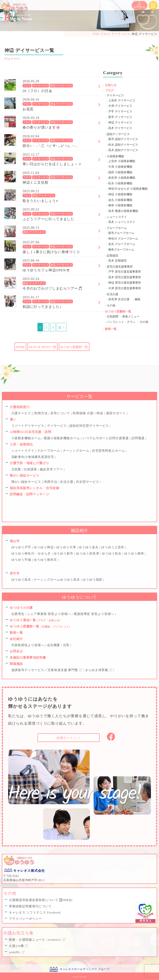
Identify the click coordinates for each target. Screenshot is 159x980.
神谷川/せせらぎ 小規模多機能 (128, 189)
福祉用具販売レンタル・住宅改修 (34, 488)
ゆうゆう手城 (22, 560)
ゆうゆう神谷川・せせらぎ (32, 553)
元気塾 (17, 469)
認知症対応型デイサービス (90, 426)
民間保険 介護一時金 (88, 413)
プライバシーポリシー (25, 919)
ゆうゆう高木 (22, 580)
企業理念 (18, 614)
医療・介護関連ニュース (37, 940)
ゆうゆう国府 (93, 580)
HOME (20, 347)
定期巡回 (112, 256)
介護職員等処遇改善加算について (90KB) (41, 900)
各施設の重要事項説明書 (28, 658)
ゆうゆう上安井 (113, 547)
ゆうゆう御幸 (135, 553)
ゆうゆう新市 (64, 553)
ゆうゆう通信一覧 (35, 620)
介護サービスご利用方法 (30, 413)
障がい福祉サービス (25, 476)
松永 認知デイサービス (123, 145)
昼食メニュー (131, 317)
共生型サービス (88, 482)
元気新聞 (112, 317)
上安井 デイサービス (122, 100)
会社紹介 (16, 639)
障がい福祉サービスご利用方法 (35, 482)
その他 (111, 306)
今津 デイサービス (120, 106)
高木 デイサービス (120, 128)
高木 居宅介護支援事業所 (125, 277)
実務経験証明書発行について (30, 906)
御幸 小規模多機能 (120, 205)
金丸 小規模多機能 (120, 200)
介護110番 (19, 946)
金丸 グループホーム (122, 244)
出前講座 (31, 469)
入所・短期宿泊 (21, 444)
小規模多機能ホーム (27, 438)
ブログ (27, 86)
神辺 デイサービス (61, 86)
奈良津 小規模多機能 (122, 178)
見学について (61, 413)
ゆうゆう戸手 (22, 547)
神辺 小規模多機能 (120, 194)
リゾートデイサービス (28, 426)
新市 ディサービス (120, 117)
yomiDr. (17, 952)
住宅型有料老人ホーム (109, 451)
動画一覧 (111, 329)
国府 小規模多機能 (120, 172)
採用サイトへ (69, 738)
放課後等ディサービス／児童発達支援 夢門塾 (47, 670)
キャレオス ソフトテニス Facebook (35, 912)
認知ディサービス (118, 134)
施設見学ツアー (52, 469)
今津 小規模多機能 (120, 167)
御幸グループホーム (121, 250)
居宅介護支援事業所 (120, 267)
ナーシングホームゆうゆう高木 (57, 580)
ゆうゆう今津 (67, 547)
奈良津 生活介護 (119, 299)
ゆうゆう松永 (112, 553)
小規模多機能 (115, 156)
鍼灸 (138, 299)
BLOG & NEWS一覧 (43, 347)
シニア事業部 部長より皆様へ (49, 614)
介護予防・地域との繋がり (30, 463)
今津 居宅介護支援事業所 (125, 288)
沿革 (67, 645)
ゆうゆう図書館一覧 (74, 347)
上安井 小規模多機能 (122, 161)
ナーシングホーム (77, 451)
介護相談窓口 (20, 407)
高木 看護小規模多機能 (123, 211)
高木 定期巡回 (117, 261)
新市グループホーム (121, 233)
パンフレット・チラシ (121, 322)
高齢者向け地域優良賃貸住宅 (33, 457)
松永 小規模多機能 (120, 183)
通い (13, 419)
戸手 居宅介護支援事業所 (125, 272)
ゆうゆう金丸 (89, 547)
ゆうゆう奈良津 (88, 553)
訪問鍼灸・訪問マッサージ (30, 494)
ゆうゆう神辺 (44, 547)
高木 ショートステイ (122, 222)
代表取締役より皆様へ (28, 645)
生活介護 (112, 294)
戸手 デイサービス (120, 111)
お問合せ (140, 5)
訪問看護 (139, 438)
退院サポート (116, 413)
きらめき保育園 (99, 670)
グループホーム (117, 228)
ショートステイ (117, 217)
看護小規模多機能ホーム (62, 438)
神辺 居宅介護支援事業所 (125, 283)
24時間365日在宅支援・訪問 (31, 432)
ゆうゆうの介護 (21, 608)
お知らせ (111, 85)
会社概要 (54, 645)
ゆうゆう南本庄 (46, 560)
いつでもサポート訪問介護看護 (106, 438)
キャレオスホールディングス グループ (85, 969)
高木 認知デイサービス (123, 150)
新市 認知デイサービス (123, 139)
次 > (61, 327)
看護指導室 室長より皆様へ (94, 614)
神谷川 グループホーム (123, 239)
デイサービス (41, 86)
